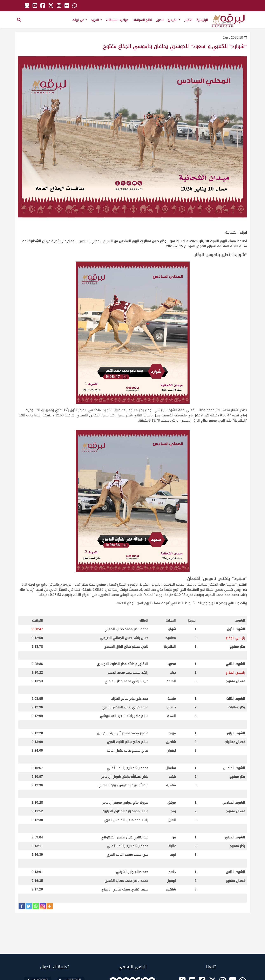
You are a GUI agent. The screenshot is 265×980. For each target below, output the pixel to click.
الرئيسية (202, 20)
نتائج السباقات (142, 20)
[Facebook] (22, 906)
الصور (160, 20)
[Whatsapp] (36, 906)
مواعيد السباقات (117, 20)
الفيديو (174, 20)
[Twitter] (29, 906)
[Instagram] (43, 906)
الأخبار (188, 20)
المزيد (97, 20)
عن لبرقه (80, 20)
